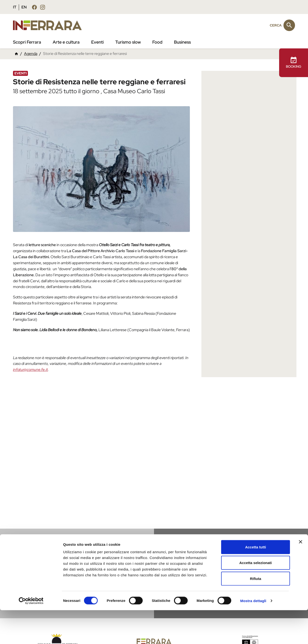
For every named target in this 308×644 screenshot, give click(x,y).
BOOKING (294, 62)
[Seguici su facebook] (34, 7)
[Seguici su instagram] (43, 7)
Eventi (97, 42)
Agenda (31, 54)
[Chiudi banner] (301, 576)
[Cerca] (289, 25)
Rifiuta (256, 612)
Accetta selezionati (255, 597)
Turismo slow (128, 42)
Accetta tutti (256, 581)
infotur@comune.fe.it (30, 370)
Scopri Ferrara (27, 42)
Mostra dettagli (253, 634)
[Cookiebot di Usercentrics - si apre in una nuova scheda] (31, 635)
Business (182, 42)
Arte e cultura (66, 42)
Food (157, 42)
